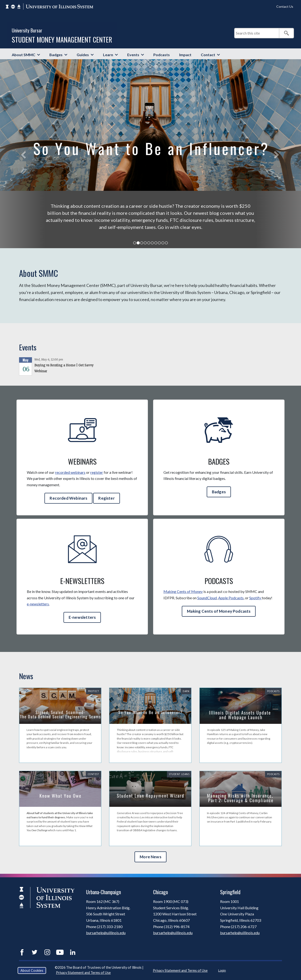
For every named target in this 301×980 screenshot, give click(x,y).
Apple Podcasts (231, 598)
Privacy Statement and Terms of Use (83, 973)
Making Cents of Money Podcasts (219, 611)
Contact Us (285, 6)
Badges (56, 55)
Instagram (47, 952)
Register (106, 498)
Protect (94, 691)
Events (133, 55)
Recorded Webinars (68, 498)
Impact (185, 55)
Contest (93, 774)
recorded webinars (70, 472)
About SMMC (24, 55)
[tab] (135, 243)
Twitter (35, 952)
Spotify (255, 598)
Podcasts (162, 55)
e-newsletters (38, 604)
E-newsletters (82, 617)
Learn (108, 55)
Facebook (22, 952)
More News (150, 857)
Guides (83, 55)
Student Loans (179, 774)
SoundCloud (207, 598)
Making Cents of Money (183, 591)
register (97, 472)
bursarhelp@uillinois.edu (106, 933)
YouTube (60, 952)
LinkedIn (73, 952)
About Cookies (32, 970)
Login (222, 970)
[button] (23, 154)
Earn (186, 691)
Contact (208, 55)
